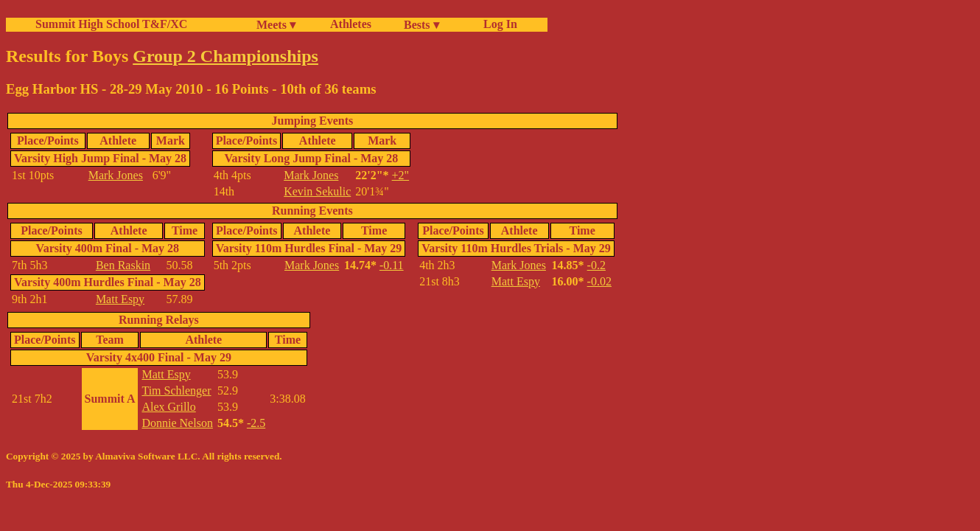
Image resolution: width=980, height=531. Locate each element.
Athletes (351, 24)
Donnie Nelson (177, 423)
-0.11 (392, 265)
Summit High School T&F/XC (111, 24)
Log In (497, 24)
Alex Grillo (168, 407)
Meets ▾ (276, 25)
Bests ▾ (421, 25)
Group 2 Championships (225, 56)
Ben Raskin (123, 265)
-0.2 (596, 265)
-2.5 (256, 423)
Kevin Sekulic (317, 191)
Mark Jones (116, 175)
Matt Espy (120, 299)
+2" (401, 175)
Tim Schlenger (176, 391)
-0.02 (599, 281)
